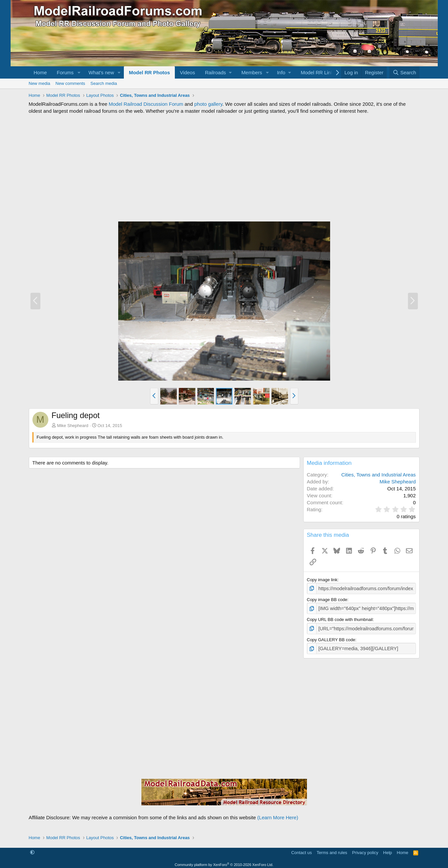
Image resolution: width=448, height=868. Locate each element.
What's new (101, 72)
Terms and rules (332, 850)
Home (40, 72)
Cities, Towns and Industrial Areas (379, 475)
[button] (79, 72)
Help (388, 850)
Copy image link (322, 580)
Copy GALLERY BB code (331, 638)
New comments (71, 83)
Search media (104, 83)
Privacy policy (365, 850)
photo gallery (208, 104)
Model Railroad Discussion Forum (146, 104)
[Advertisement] (224, 168)
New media (40, 83)
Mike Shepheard (73, 426)
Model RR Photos (149, 72)
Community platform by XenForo (224, 862)
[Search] (404, 72)
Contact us (301, 850)
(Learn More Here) (278, 815)
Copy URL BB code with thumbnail (340, 618)
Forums (65, 72)
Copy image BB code (327, 599)
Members (252, 72)
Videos (187, 72)
